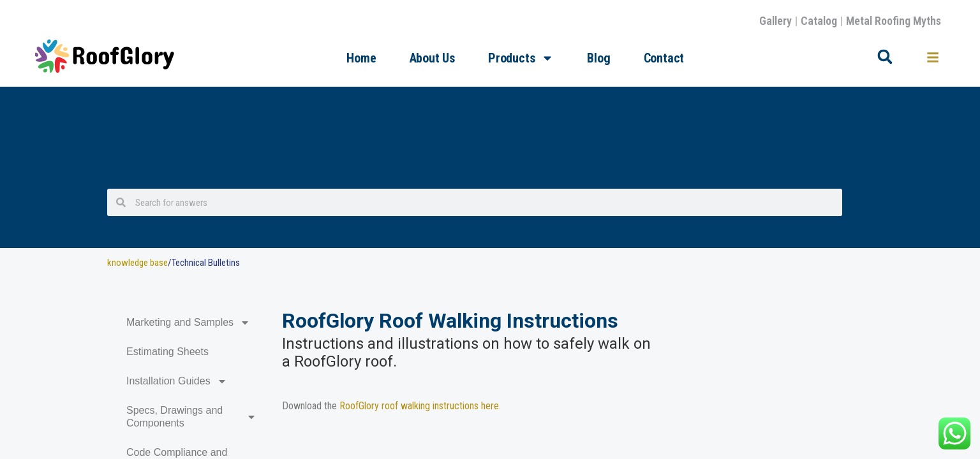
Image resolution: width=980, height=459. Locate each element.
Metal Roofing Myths (894, 21)
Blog (598, 58)
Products (521, 58)
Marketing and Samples (188, 323)
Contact (664, 58)
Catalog (819, 21)
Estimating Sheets (167, 352)
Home (361, 58)
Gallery (776, 21)
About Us (432, 58)
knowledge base (137, 263)
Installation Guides (177, 381)
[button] (885, 57)
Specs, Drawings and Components (191, 417)
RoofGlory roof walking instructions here (419, 406)
